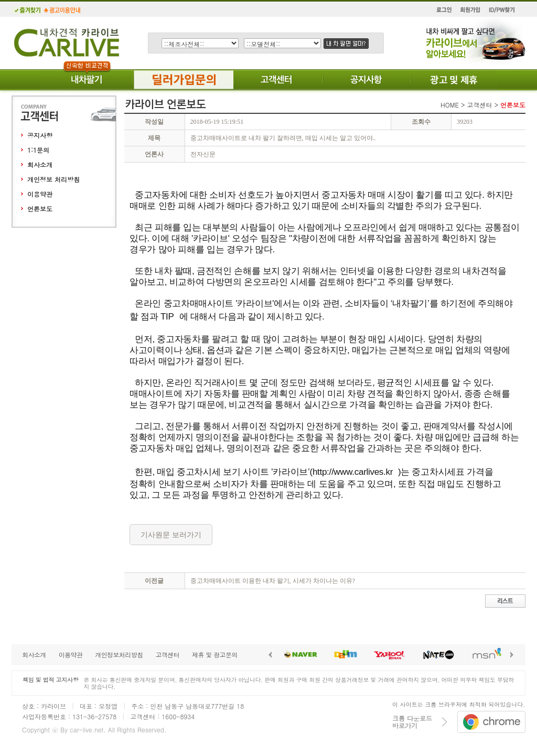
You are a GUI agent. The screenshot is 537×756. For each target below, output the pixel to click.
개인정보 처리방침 (53, 179)
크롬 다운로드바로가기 (412, 722)
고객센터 (167, 654)
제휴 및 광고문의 (215, 654)
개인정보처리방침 (119, 654)
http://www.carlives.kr (353, 472)
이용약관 (40, 194)
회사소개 (40, 164)
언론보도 (40, 209)
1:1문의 (38, 150)
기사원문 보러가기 (171, 535)
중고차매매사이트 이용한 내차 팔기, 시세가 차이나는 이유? (273, 581)
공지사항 (40, 135)
